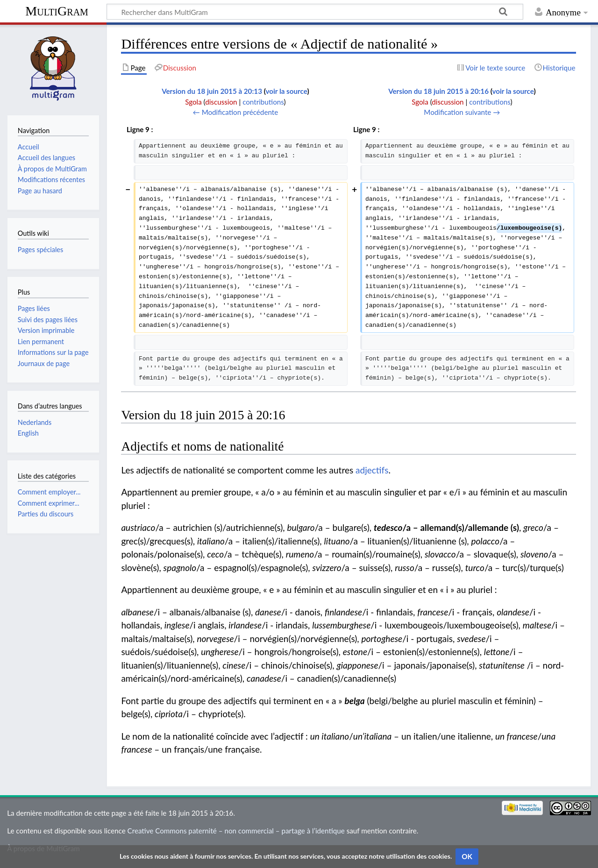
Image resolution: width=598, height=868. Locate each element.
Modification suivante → (462, 112)
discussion (221, 102)
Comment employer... (49, 492)
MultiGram (57, 11)
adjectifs (372, 470)
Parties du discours (46, 514)
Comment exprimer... (49, 503)
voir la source (287, 91)
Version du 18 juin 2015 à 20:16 (438, 91)
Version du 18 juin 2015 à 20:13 (212, 91)
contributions (263, 102)
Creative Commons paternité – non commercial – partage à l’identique (236, 831)
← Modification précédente (236, 112)
